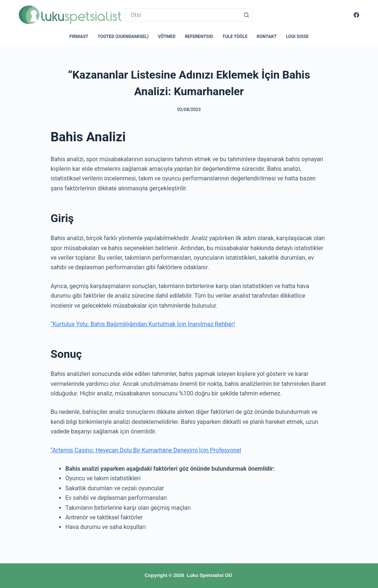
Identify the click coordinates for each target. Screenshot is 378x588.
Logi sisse (298, 37)
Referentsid (199, 37)
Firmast (79, 37)
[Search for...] (183, 15)
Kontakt (267, 37)
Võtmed (167, 37)
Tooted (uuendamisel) (123, 37)
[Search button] (247, 15)
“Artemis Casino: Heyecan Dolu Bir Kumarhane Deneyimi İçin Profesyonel (146, 450)
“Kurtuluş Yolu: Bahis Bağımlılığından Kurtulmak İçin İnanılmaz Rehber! (143, 324)
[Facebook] (356, 15)
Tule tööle (235, 37)
